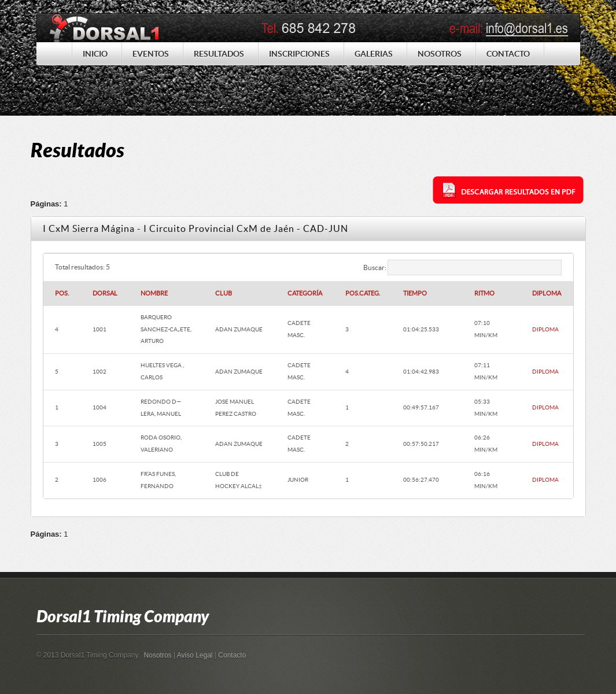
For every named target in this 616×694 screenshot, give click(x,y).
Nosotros (158, 655)
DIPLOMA (545, 329)
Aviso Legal (195, 655)
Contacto (232, 655)
